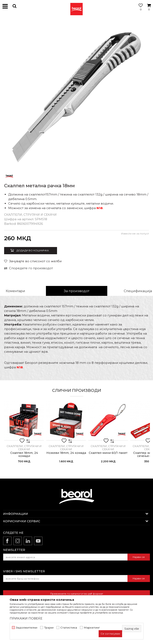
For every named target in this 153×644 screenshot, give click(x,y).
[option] (76, 94)
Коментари (15, 291)
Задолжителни (27, 628)
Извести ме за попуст (135, 234)
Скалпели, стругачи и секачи (30, 215)
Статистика (69, 628)
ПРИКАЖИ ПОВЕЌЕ (26, 618)
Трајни (49, 628)
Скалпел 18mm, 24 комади (24, 454)
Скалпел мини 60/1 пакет (108, 453)
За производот (77, 291)
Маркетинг (92, 628)
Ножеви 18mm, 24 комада (66, 453)
